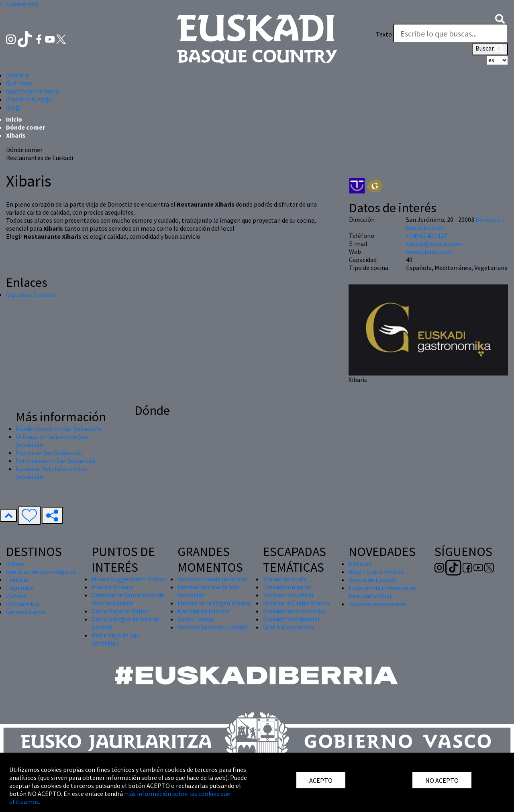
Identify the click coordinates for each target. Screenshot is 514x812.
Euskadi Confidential (291, 619)
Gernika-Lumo (26, 612)
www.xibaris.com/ (430, 252)
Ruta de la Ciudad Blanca (296, 603)
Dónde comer (25, 127)
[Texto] (451, 33)
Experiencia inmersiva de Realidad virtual (382, 592)
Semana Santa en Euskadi (212, 627)
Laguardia (19, 588)
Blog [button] (13, 107)
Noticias (360, 564)
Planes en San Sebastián (49, 453)
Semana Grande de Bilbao (212, 579)
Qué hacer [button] (20, 83)
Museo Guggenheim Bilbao (128, 579)
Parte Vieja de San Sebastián (116, 639)
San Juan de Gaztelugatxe (41, 572)
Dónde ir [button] (17, 75)
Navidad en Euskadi (203, 611)
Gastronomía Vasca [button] (33, 91)
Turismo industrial (288, 595)
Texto (384, 34)
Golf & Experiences (289, 627)
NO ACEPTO (442, 780)
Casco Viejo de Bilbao (120, 611)
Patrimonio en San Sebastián (55, 461)
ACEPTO (321, 780)
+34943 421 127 (427, 235)
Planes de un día (285, 579)
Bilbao (15, 564)
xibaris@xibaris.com (433, 244)
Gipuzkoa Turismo (31, 294)
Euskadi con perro (287, 587)
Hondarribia (22, 604)
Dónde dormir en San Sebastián (58, 428)
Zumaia (16, 596)
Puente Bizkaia (112, 587)
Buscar (490, 49)
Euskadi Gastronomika (294, 611)
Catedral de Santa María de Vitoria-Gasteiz (128, 599)
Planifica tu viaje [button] (29, 99)
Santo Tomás (196, 619)
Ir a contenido (19, 4)
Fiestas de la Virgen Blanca (214, 603)
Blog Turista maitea (376, 572)
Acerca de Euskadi (372, 580)
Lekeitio (17, 580)
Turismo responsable (378, 604)
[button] (500, 18)
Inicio (14, 119)
